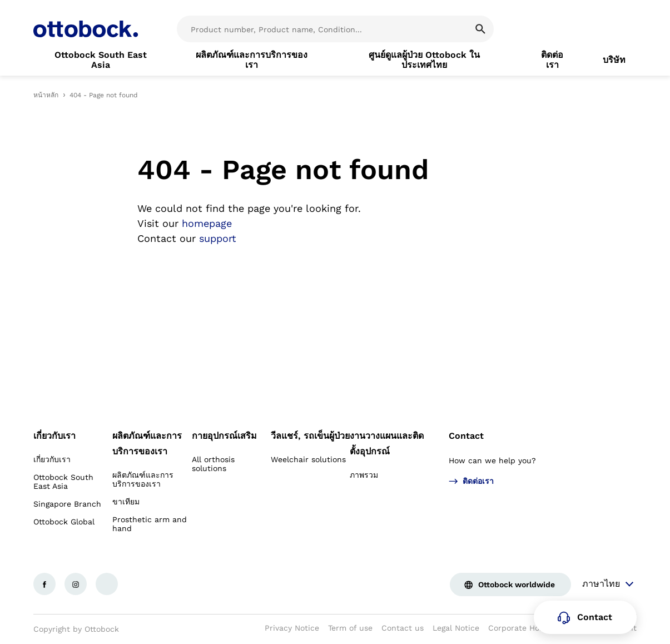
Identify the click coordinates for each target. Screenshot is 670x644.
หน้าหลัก (46, 95)
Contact (466, 436)
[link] (101, 60)
